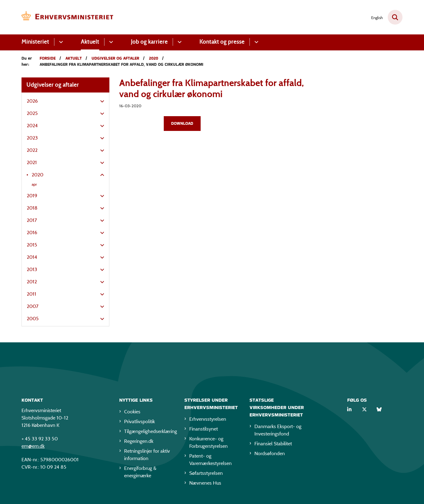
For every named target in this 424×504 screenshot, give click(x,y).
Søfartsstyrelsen (206, 474)
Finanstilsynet (204, 430)
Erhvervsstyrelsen (208, 420)
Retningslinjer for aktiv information (147, 456)
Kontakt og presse (222, 42)
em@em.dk (33, 447)
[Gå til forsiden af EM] (68, 17)
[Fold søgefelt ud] (395, 17)
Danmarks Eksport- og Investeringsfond (278, 431)
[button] (101, 101)
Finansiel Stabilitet (273, 445)
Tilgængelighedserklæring (149, 433)
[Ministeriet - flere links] (60, 42)
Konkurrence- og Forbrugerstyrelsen (208, 444)
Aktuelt (90, 42)
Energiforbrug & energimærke (140, 473)
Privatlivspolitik (139, 423)
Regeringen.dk (139, 442)
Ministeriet (35, 42)
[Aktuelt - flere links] (110, 42)
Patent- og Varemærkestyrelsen (210, 461)
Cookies (132, 413)
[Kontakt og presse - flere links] (255, 42)
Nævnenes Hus (205, 484)
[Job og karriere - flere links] (179, 42)
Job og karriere (149, 42)
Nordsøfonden (270, 455)
